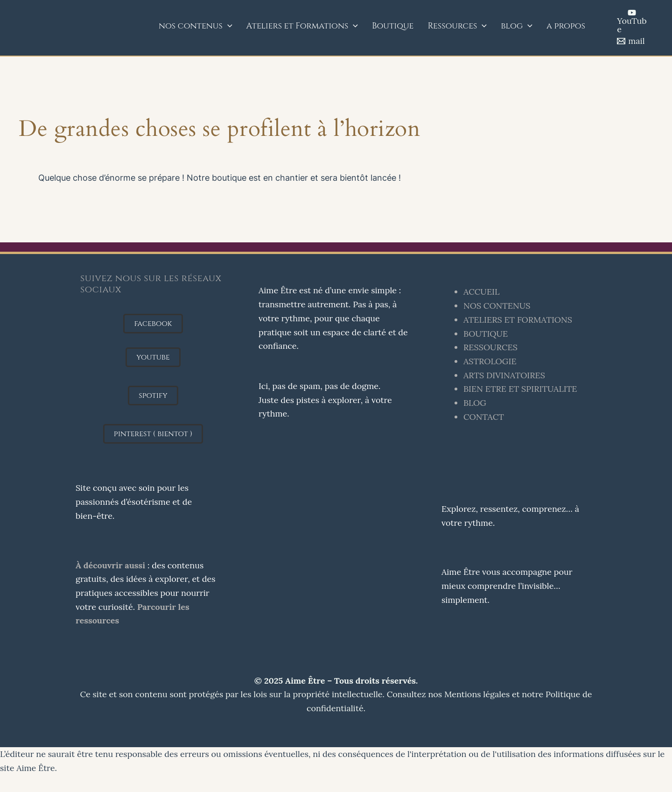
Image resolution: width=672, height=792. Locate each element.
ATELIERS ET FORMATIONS (518, 320)
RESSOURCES (490, 347)
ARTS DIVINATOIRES (504, 375)
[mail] (631, 41)
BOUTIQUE (486, 334)
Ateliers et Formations (302, 26)
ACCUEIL (482, 292)
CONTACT (484, 417)
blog (517, 26)
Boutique (393, 26)
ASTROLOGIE (490, 361)
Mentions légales (477, 694)
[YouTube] (632, 21)
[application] (227, 26)
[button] (153, 324)
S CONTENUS (504, 306)
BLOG (475, 403)
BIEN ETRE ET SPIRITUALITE (520, 389)
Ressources (457, 26)
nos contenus (196, 26)
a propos (566, 26)
